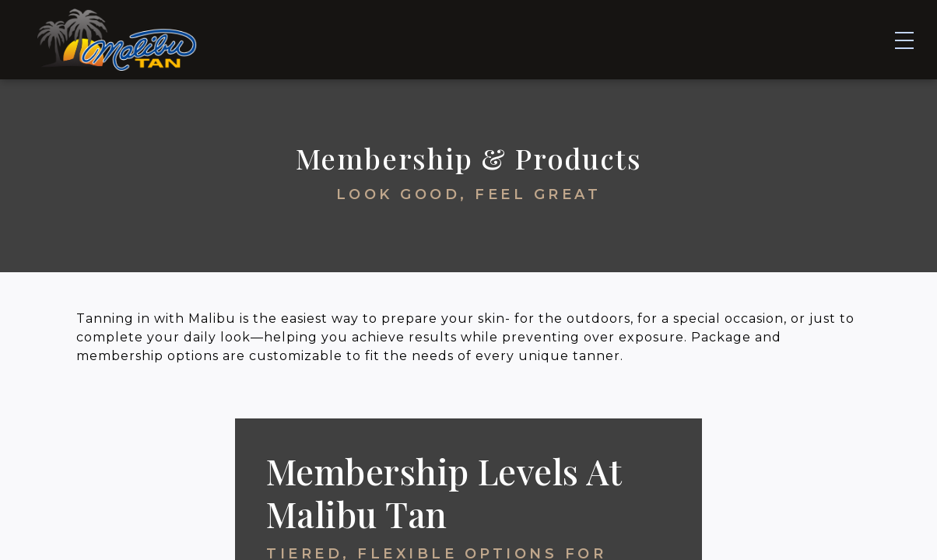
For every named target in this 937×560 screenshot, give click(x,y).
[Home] (117, 38)
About (754, 38)
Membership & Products (547, 38)
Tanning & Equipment (344, 38)
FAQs (686, 38)
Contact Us (850, 38)
